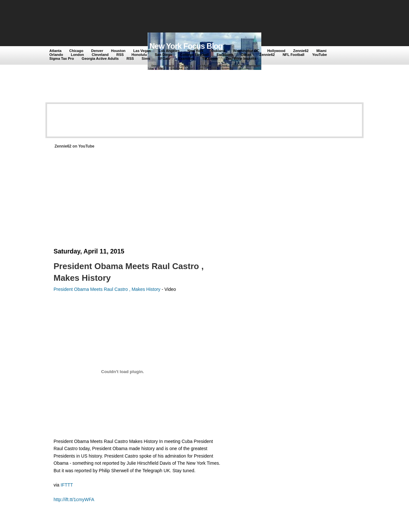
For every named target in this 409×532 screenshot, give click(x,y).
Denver (97, 51)
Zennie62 (301, 51)
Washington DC (246, 51)
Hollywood (276, 51)
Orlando (56, 55)
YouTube (320, 55)
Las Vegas (142, 51)
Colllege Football (195, 55)
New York (195, 51)
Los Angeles (169, 51)
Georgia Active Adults (100, 58)
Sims (146, 58)
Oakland (218, 51)
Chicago (76, 51)
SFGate (164, 58)
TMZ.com (210, 58)
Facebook (225, 55)
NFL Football (294, 55)
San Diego (164, 55)
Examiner (186, 58)
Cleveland (100, 55)
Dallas (246, 55)
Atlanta (55, 51)
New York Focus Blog (186, 46)
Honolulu (139, 55)
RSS (120, 55)
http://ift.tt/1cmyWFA (74, 500)
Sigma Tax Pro (62, 58)
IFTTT (67, 485)
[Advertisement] (168, 17)
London (77, 55)
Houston (118, 51)
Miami (322, 51)
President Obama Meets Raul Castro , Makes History (107, 289)
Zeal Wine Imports (241, 58)
